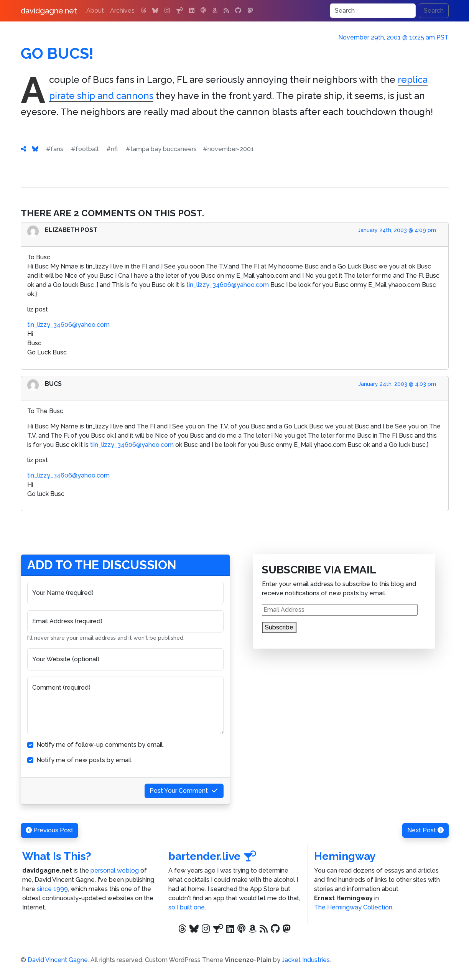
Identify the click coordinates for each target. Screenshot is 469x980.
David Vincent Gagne (58, 960)
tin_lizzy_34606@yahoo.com (228, 285)
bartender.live (213, 856)
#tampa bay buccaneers (161, 149)
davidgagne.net (49, 11)
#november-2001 (228, 149)
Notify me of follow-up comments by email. (100, 745)
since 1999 (52, 889)
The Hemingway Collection (353, 907)
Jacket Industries (306, 960)
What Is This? (57, 856)
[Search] (373, 11)
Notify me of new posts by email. (84, 760)
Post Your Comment (184, 791)
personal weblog (115, 870)
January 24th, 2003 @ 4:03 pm (397, 384)
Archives (122, 11)
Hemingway (345, 856)
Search (434, 11)
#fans (55, 149)
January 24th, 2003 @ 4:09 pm (397, 230)
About (95, 11)
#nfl (112, 149)
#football (85, 149)
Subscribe (279, 627)
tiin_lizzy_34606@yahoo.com (132, 445)
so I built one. (187, 907)
